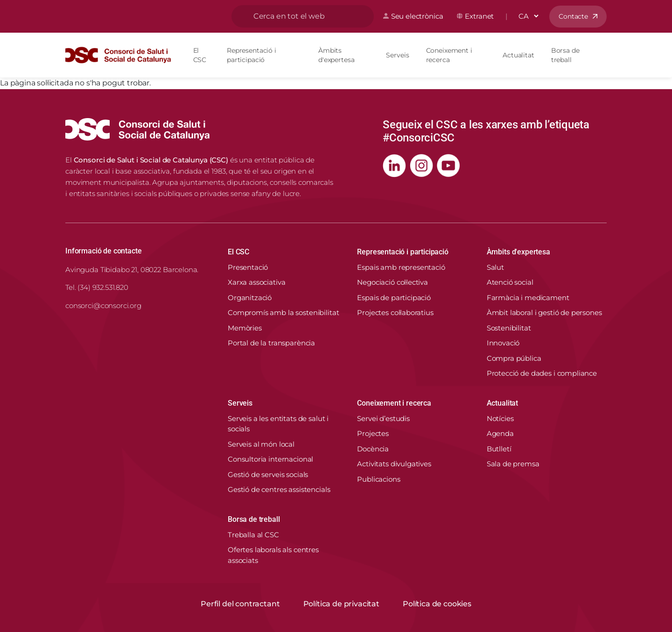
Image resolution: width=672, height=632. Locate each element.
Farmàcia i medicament (528, 298)
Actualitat (518, 55)
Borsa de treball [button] (254, 519)
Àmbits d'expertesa (336, 55)
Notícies (500, 418)
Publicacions (378, 479)
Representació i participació (252, 55)
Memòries (245, 328)
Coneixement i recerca (449, 55)
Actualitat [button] (502, 403)
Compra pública (514, 358)
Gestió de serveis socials (268, 474)
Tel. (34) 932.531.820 (97, 287)
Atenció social (510, 282)
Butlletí (499, 449)
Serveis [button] (240, 403)
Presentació (248, 267)
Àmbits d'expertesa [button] (518, 252)
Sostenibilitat (509, 328)
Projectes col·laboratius (395, 312)
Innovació (503, 343)
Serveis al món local (261, 444)
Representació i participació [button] (403, 252)
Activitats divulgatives (394, 464)
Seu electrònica (417, 16)
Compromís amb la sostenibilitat (283, 312)
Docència (373, 449)
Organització (250, 298)
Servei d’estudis (383, 418)
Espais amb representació (401, 267)
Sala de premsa (513, 464)
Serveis (397, 55)
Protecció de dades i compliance (542, 373)
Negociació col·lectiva (392, 282)
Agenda (500, 433)
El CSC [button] (238, 252)
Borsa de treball (565, 55)
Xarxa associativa (256, 282)
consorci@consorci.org (103, 305)
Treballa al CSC (253, 535)
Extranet (479, 16)
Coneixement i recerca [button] (394, 403)
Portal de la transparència (271, 343)
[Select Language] (528, 16)
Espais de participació (394, 298)
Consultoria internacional (270, 459)
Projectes (373, 433)
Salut (495, 267)
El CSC (200, 55)
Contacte (573, 16)
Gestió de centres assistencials (279, 489)
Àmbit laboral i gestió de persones (544, 312)
